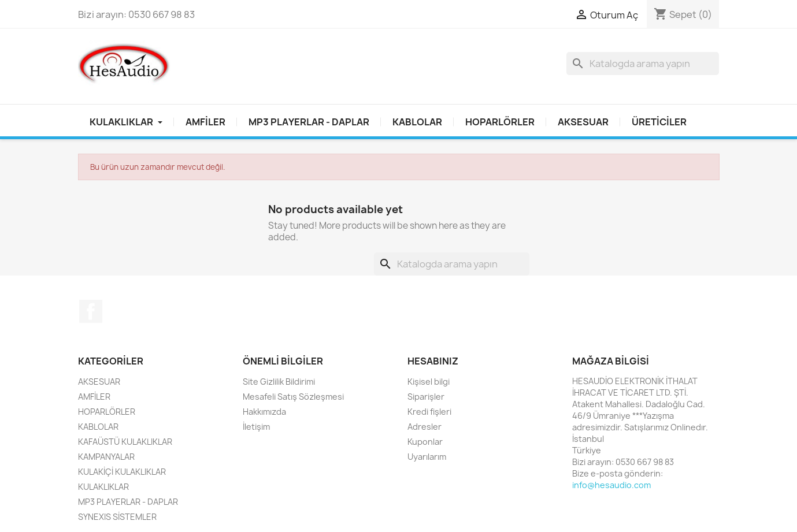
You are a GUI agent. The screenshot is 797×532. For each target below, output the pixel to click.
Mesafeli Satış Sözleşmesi (293, 397)
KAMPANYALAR (106, 457)
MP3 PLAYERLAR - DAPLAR (309, 122)
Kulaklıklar (126, 122)
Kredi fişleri (429, 412)
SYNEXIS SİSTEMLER (117, 517)
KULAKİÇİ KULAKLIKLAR (122, 472)
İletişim (256, 427)
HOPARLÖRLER (500, 122)
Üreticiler (659, 122)
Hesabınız (433, 361)
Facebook (91, 311)
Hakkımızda (264, 412)
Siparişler (426, 397)
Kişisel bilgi (429, 382)
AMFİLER (205, 122)
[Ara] (643, 64)
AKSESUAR (583, 122)
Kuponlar (425, 442)
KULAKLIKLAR (103, 487)
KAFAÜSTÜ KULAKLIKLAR (125, 442)
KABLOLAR (417, 122)
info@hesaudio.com (611, 485)
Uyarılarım (427, 457)
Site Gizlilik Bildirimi (279, 382)
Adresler (425, 427)
